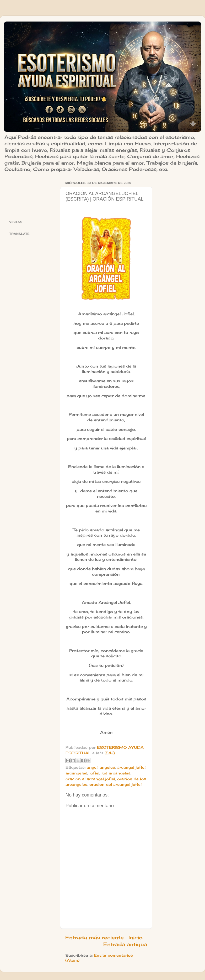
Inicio (136, 937)
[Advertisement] (31, 196)
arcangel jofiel (131, 767)
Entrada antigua (125, 944)
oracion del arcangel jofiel (115, 784)
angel (92, 767)
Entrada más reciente (95, 937)
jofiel (94, 773)
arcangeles (76, 773)
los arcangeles (116, 773)
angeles (107, 767)
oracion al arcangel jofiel (90, 779)
